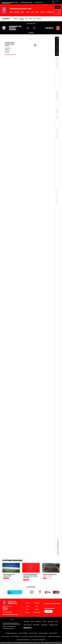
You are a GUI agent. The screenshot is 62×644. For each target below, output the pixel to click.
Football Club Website (23, 633)
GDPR (56, 622)
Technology (51, 622)
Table (26, 19)
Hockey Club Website (43, 633)
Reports (39, 19)
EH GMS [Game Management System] (10, 2)
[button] (11, 12)
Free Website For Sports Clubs (11, 633)
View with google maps (10, 55)
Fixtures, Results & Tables (26, 2)
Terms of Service (27, 625)
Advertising (38, 622)
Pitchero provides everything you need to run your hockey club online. (11, 624)
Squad (30, 19)
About (32, 622)
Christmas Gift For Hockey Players (38, 640)
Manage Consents (53, 625)
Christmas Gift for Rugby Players (23, 640)
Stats (35, 19)
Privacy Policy (36, 625)
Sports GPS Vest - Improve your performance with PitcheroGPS (34, 636)
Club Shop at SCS (39, 2)
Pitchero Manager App (15, 636)
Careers (44, 622)
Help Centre (26, 622)
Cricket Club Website (33, 633)
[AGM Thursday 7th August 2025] (11, 568)
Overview (16, 19)
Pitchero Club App (6, 3)
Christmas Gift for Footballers (54, 636)
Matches (22, 19)
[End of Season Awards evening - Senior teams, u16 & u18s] (31, 568)
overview (31, 33)
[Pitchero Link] (58, 3)
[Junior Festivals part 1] (51, 568)
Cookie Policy (44, 625)
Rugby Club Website (53, 633)
